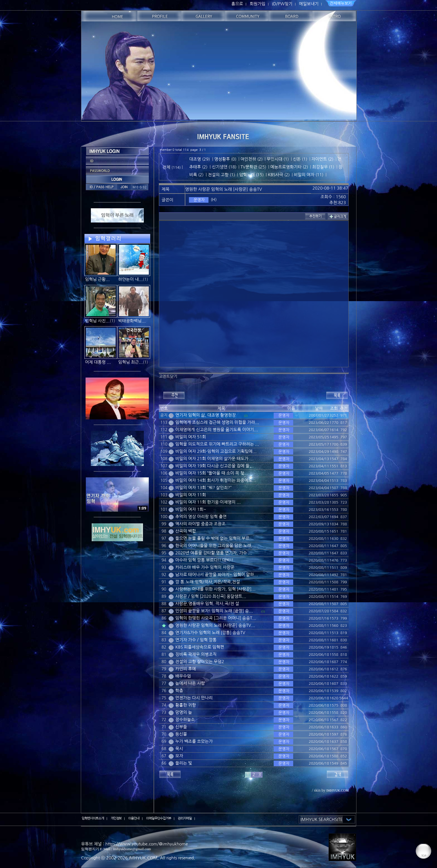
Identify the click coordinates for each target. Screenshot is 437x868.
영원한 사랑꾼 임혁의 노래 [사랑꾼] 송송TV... (215, 625)
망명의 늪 (184, 712)
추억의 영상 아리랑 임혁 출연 (201, 517)
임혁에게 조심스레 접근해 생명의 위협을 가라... (217, 422)
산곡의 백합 (186, 531)
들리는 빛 (184, 763)
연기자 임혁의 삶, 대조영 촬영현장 (206, 415)
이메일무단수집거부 (159, 818)
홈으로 (237, 4)
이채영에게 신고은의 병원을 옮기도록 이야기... (217, 430)
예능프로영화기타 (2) (289, 167)
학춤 (179, 691)
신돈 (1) (300, 159)
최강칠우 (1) (323, 167)
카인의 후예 (186, 669)
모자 (179, 756)
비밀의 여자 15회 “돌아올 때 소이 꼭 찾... (212, 473)
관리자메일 (185, 818)
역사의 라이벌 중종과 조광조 (200, 524)
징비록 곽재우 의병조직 (196, 654)
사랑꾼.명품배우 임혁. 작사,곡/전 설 (207, 604)
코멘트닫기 (168, 376)
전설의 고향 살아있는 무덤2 (200, 662)
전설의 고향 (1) (221, 175)
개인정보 (116, 818)
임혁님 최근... (131, 362)
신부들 (181, 727)
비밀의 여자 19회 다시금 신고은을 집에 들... (214, 466)
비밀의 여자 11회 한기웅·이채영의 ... (208, 502)
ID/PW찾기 (282, 4)
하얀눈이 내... (131, 279)
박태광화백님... (132, 321)
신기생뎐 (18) (224, 167)
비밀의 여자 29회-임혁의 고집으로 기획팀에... (216, 451)
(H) (214, 200)
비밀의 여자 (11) (309, 175)
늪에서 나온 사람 (190, 683)
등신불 (181, 734)
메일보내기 (309, 4)
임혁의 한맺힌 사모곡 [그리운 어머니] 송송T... (216, 618)
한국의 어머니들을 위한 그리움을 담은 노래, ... (217, 546)
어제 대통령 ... (98, 362)
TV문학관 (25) (253, 167)
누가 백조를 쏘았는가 (194, 741)
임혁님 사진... (97, 321)
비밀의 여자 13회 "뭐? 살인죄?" (203, 488)
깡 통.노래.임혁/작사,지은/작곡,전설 (208, 582)
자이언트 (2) (322, 159)
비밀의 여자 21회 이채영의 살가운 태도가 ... (214, 459)
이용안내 (134, 818)
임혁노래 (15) (251, 175)
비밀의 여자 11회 (191, 495)
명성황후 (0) (225, 159)
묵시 (179, 749)
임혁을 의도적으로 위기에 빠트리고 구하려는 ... (217, 444)
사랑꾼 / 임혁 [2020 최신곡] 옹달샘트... (211, 596)
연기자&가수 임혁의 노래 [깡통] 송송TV (210, 633)
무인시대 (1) (278, 159)
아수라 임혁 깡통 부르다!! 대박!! (204, 560)
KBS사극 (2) (279, 175)
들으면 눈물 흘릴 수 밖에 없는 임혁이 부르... (214, 538)
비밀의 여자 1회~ (191, 509)
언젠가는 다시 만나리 (194, 698)
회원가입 (258, 4)
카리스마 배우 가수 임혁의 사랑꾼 (205, 567)
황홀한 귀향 (186, 705)
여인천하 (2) (252, 159)
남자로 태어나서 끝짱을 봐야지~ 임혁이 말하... (217, 575)
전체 (167, 167)
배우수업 (183, 676)
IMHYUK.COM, (144, 858)
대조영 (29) (200, 159)
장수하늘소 (185, 720)
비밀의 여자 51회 (191, 437)
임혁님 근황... (97, 279)
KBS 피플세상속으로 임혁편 (200, 647)
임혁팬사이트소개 (93, 818)
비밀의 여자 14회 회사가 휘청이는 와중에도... (216, 480)
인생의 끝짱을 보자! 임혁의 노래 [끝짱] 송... (214, 611)
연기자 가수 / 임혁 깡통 (196, 640)
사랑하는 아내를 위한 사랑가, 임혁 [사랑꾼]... (215, 589)
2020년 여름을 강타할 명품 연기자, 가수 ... (214, 553)
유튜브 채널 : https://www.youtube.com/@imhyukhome (134, 844)
